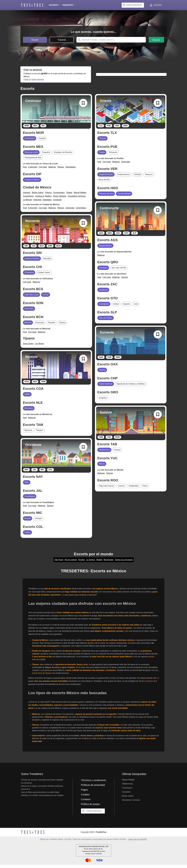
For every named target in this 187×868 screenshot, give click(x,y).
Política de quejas (90, 807)
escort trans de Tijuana (42, 676)
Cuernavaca (30, 141)
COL (50, 473)
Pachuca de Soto (106, 197)
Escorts (54, 5)
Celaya (116, 307)
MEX (35, 129)
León (136, 307)
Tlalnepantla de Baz (33, 161)
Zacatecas (103, 293)
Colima (27, 535)
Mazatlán (47, 262)
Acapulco (103, 401)
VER (117, 129)
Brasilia (81, 563)
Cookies (85, 798)
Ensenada (40, 326)
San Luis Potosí (106, 321)
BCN (58, 249)
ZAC (118, 236)
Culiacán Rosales (32, 262)
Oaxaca (102, 373)
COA (27, 385)
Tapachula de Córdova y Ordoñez (131, 387)
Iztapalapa (47, 203)
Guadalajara (30, 499)
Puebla (102, 155)
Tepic (27, 485)
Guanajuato (104, 307)
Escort (35, 40)
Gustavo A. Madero (43, 199)
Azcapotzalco (59, 196)
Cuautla (42, 141)
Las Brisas (39, 347)
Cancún (121, 489)
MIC (42, 473)
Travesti (62, 40)
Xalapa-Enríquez (106, 177)
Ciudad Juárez (44, 276)
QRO (110, 236)
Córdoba (137, 177)
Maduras (52, 170)
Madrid (99, 563)
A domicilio (33, 170)
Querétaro (103, 271)
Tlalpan (69, 196)
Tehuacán (113, 155)
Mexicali (28, 326)
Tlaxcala (102, 141)
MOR (27, 129)
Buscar (156, 40)
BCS (42, 249)
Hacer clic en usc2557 (138, 842)
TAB (101, 440)
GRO (118, 360)
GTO (126, 236)
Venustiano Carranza (77, 199)
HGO (125, 129)
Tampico (40, 433)
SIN (26, 249)
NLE (35, 385)
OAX (101, 360)
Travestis (68, 5)
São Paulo (59, 563)
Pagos (84, 793)
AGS (101, 236)
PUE (109, 129)
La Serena (91, 563)
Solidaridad (133, 489)
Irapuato (126, 307)
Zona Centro (28, 347)
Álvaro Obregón (60, 199)
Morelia (28, 521)
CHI (34, 249)
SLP (134, 236)
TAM (43, 385)
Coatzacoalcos (123, 177)
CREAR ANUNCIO (94, 814)
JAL (34, 473)
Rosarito (52, 326)
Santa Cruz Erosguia (124, 563)
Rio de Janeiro (71, 563)
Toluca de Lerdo (31, 155)
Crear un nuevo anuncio (69, 82)
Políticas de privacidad (93, 788)
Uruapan (38, 521)
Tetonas (61, 170)
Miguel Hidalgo (80, 196)
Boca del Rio (104, 183)
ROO (117, 440)
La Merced (27, 203)
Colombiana (70, 170)
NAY (26, 473)
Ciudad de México (32, 183)
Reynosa (28, 433)
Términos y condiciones (93, 783)
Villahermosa (104, 453)
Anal (25, 170)
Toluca (141, 684)
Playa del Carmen (106, 489)
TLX (101, 129)
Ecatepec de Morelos (63, 155)
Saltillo (27, 397)
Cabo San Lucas (31, 298)
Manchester (109, 563)
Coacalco (46, 155)
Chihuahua (29, 276)
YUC (109, 440)
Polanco (48, 196)
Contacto (86, 802)
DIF (43, 129)
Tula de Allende (124, 197)
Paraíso (117, 453)
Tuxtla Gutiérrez (106, 387)
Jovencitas (70, 211)
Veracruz (149, 177)
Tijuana (62, 326)
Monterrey (29, 411)
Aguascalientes (105, 249)
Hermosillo (29, 312)
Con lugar (43, 170)
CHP (109, 360)
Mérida (102, 467)
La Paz (46, 298)
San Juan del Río (119, 271)
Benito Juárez (38, 196)
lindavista (37, 203)
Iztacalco (27, 196)
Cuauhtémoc (28, 199)
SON (50, 249)
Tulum (145, 489)
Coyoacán (57, 203)
